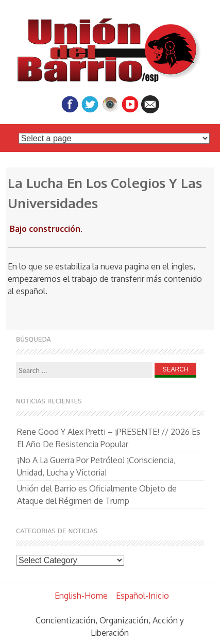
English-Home (81, 596)
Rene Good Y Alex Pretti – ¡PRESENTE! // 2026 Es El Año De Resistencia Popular (109, 438)
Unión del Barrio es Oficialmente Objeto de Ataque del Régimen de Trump (97, 495)
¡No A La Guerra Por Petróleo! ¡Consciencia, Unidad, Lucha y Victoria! (96, 466)
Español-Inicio (142, 596)
